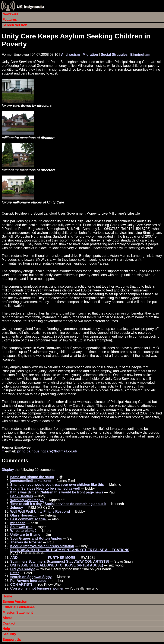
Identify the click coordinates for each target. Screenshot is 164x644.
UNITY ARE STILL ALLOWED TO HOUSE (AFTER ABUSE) (57, 565)
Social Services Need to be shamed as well (45, 488)
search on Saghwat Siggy (31, 577)
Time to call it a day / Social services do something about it (58, 504)
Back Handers (22, 496)
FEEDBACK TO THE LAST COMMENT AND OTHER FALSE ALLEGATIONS (70, 550)
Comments (15, 460)
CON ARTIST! (21, 585)
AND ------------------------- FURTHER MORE (43, 558)
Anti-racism (70, 55)
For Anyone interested (28, 581)
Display (8, 470)
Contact (9, 623)
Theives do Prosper (26, 542)
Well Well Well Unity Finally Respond (40, 512)
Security (9, 634)
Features (10, 20)
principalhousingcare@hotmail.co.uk (47, 451)
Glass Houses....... (25, 515)
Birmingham (140, 55)
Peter (15, 573)
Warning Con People (27, 500)
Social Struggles (114, 55)
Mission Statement (18, 613)
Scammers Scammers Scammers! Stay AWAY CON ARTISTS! (60, 561)
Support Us (12, 640)
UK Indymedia (30, 7)
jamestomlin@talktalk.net (31, 481)
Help (6, 629)
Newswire (10, 14)
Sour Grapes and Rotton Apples (36, 538)
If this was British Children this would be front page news (57, 492)
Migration (90, 55)
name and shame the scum (32, 477)
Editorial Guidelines (19, 607)
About (7, 618)
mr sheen (18, 523)
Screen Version (15, 25)
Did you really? (23, 569)
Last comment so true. (29, 519)
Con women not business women (37, 588)
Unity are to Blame (25, 535)
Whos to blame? (23, 531)
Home (7, 596)
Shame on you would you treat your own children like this (57, 485)
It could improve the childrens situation (42, 546)
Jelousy (17, 508)
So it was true (21, 527)
